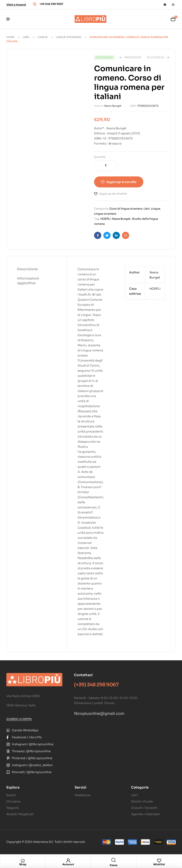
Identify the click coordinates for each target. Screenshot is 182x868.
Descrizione (27, 269)
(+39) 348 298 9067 (96, 685)
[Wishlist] (159, 861)
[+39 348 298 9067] (35, 4)
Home (10, 37)
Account (68, 864)
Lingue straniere (68, 37)
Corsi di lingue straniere (126, 209)
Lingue (43, 37)
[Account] (68, 861)
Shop (23, 864)
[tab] (37, 269)
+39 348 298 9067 (51, 4)
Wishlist (159, 864)
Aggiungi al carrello (121, 182)
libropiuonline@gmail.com (99, 714)
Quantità (100, 157)
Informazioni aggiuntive (28, 281)
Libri (26, 37)
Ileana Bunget (113, 106)
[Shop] (23, 861)
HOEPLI (105, 219)
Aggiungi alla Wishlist (113, 194)
